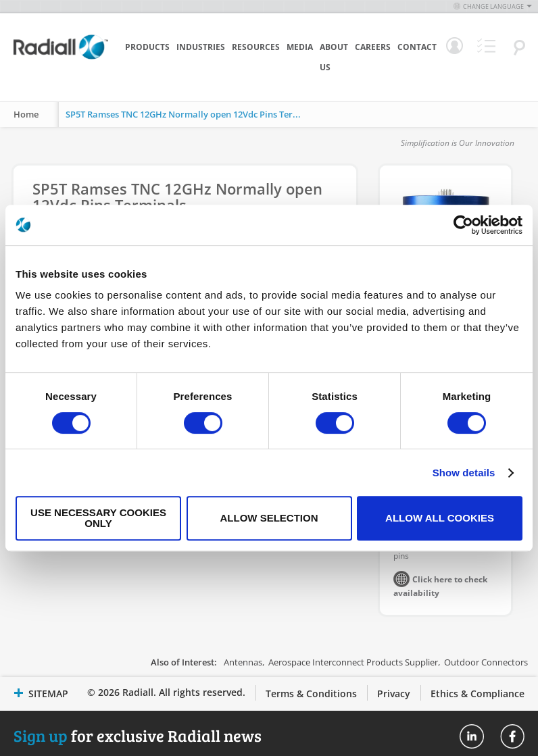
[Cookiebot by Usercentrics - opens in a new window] (463, 225)
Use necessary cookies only (98, 518)
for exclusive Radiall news (138, 735)
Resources (256, 47)
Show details (464, 473)
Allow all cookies (440, 518)
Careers (373, 47)
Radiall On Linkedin (472, 736)
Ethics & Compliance (478, 694)
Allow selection (269, 518)
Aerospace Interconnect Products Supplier (353, 662)
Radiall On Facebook (512, 736)
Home (26, 114)
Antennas (243, 662)
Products (147, 47)
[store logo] (61, 68)
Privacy (394, 694)
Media (300, 47)
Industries (201, 47)
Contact (417, 47)
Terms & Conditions (311, 694)
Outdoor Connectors (486, 662)
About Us (334, 57)
